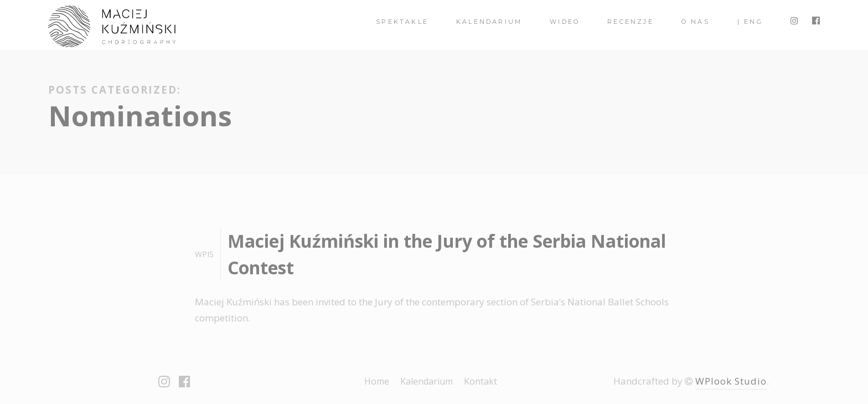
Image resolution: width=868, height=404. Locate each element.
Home (377, 381)
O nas (696, 22)
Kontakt (480, 381)
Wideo (565, 22)
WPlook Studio (731, 381)
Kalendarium (489, 22)
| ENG (750, 22)
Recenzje (631, 22)
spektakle (402, 22)
